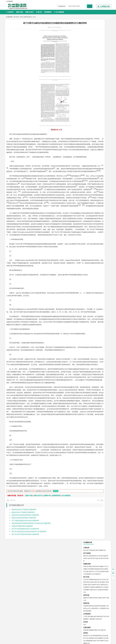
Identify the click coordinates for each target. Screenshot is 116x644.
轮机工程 (97, 61)
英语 (89, 95)
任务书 (85, 223)
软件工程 (86, 29)
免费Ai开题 (19, 12)
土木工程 (91, 136)
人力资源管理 (102, 87)
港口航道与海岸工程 (94, 128)
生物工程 (93, 186)
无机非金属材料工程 (100, 117)
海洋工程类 (87, 125)
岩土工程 (86, 136)
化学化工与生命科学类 (91, 179)
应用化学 (95, 181)
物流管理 (91, 176)
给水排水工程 (90, 143)
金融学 (100, 77)
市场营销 (86, 85)
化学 (97, 186)
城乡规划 (106, 138)
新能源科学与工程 (101, 66)
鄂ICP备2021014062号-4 (65, 642)
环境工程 (86, 160)
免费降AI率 (47, 574)
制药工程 (101, 181)
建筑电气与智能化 (90, 66)
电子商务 (95, 77)
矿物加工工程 (87, 168)
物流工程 (86, 176)
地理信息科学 (87, 149)
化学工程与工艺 (88, 181)
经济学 (104, 77)
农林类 (85, 205)
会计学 (88, 87)
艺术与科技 (94, 194)
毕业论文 (86, 211)
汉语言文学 (99, 98)
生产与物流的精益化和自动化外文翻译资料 (25, 599)
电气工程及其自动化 (26, 17)
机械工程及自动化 (94, 45)
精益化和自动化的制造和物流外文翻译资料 (25, 594)
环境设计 (86, 192)
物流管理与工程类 (89, 173)
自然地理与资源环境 (97, 152)
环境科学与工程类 (89, 157)
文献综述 (86, 217)
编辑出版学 (94, 95)
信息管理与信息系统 (100, 85)
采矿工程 (99, 168)
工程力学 (86, 59)
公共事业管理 (94, 87)
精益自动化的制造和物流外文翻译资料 (24, 597)
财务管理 (91, 85)
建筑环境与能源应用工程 (101, 136)
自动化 (92, 61)
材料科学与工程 (88, 115)
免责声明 (91, 625)
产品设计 (98, 192)
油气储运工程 (103, 61)
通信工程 (86, 35)
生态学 (85, 208)
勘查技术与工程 (97, 170)
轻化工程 (87, 186)
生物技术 (106, 181)
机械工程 (98, 53)
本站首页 (10, 12)
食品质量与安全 (88, 184)
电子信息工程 (97, 37)
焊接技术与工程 (91, 53)
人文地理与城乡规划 (97, 149)
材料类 (85, 112)
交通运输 (86, 109)
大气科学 (89, 152)
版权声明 (81, 625)
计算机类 (86, 27)
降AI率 (39, 12)
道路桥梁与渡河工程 (94, 109)
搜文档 (90, 6)
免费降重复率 (56, 574)
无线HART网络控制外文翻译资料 (22, 605)
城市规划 (86, 141)
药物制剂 (98, 184)
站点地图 (76, 642)
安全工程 (94, 168)
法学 (85, 104)
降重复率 (48, 12)
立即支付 (56, 570)
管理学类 (86, 82)
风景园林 (101, 194)
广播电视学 (92, 98)
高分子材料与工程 (102, 120)
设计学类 (86, 189)
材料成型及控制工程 (98, 115)
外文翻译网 (9, 17)
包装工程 (91, 51)
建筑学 (85, 138)
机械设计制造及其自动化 (97, 48)
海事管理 (86, 128)
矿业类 (85, 165)
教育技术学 (100, 95)
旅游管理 (89, 90)
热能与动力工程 (94, 69)
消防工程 (105, 168)
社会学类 (86, 200)
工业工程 (97, 51)
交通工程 (103, 109)
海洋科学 (87, 130)
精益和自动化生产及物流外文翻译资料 (24, 588)
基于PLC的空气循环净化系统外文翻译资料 (25, 613)
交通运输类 (87, 106)
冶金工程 (90, 170)
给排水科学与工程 (93, 138)
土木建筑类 (87, 133)
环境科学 (91, 160)
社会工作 (94, 202)
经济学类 (86, 74)
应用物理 (91, 59)
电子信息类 (87, 32)
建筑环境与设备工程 (94, 141)
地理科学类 (87, 146)
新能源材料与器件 (91, 120)
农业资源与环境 (92, 208)
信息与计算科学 (92, 64)
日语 (105, 95)
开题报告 (86, 214)
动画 (108, 192)
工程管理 (101, 138)
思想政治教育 (87, 202)
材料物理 (91, 117)
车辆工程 (86, 45)
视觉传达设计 (87, 194)
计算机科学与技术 (94, 29)
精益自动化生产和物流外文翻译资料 (23, 591)
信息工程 (90, 37)
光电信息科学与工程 (94, 35)
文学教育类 (87, 93)
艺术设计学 (92, 192)
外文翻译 (86, 220)
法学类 (85, 101)
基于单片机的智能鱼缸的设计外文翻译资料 (25, 608)
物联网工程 (102, 29)
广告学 (85, 95)
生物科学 (101, 186)
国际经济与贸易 (88, 77)
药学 (94, 184)
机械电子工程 (103, 45)
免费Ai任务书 (29, 12)
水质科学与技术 (99, 160)
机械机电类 (87, 43)
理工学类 (16, 17)
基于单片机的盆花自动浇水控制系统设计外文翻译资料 (29, 610)
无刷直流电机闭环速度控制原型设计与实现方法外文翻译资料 (31, 602)
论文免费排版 (59, 12)
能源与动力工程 (99, 59)
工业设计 (103, 192)
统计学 (99, 64)
